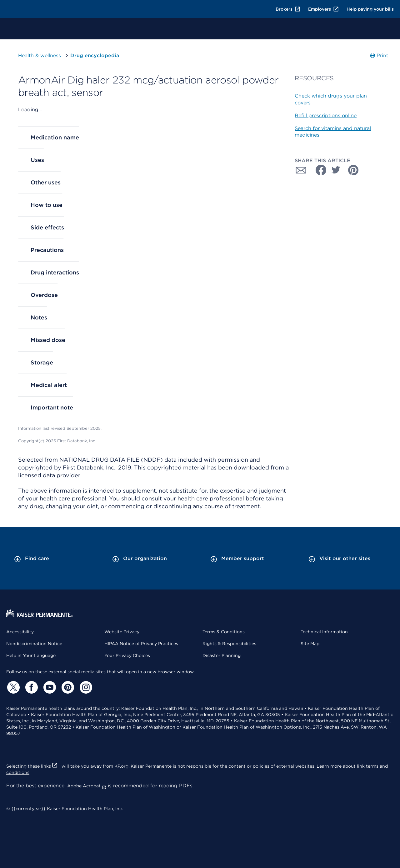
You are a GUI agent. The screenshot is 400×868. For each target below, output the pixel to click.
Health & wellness (40, 55)
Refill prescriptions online (326, 115)
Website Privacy (122, 632)
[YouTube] (49, 687)
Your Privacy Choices (127, 655)
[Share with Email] (301, 170)
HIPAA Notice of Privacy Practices (141, 644)
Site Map (310, 644)
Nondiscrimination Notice (34, 644)
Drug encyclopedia (95, 55)
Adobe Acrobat (87, 786)
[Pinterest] (67, 687)
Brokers (288, 9)
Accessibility (20, 632)
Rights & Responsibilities (229, 644)
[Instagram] (85, 687)
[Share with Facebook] (318, 170)
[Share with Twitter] (336, 170)
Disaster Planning (222, 655)
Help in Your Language (31, 655)
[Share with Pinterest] (353, 170)
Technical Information (324, 632)
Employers (324, 9)
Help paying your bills (370, 9)
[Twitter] (12, 687)
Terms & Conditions (224, 632)
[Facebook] (31, 687)
